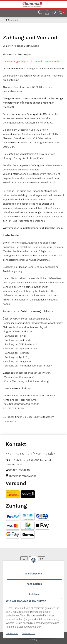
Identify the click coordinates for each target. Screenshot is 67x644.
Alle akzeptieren (34, 574)
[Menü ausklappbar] (3, 13)
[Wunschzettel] (54, 13)
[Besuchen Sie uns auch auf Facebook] (24, 560)
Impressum (12, 633)
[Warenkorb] (61, 13)
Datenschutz (28, 633)
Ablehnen (34, 594)
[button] (40, 13)
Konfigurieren (34, 584)
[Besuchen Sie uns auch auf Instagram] (42, 560)
